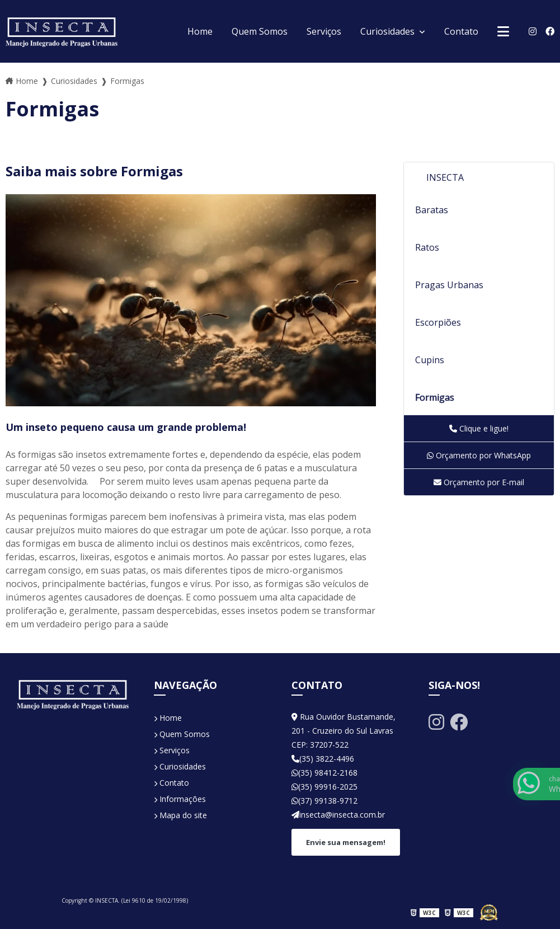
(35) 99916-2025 (324, 787)
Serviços (324, 31)
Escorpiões (438, 322)
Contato (461, 31)
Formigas (435, 397)
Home (200, 31)
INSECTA (445, 177)
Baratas (432, 210)
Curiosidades (389, 31)
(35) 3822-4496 (323, 759)
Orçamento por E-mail (479, 482)
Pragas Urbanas (449, 285)
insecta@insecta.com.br (338, 815)
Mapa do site (180, 815)
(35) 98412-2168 (324, 773)
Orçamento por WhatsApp (479, 455)
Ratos (427, 247)
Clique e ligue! (479, 428)
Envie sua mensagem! (346, 842)
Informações (180, 799)
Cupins (430, 360)
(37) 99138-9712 (324, 801)
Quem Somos (260, 31)
